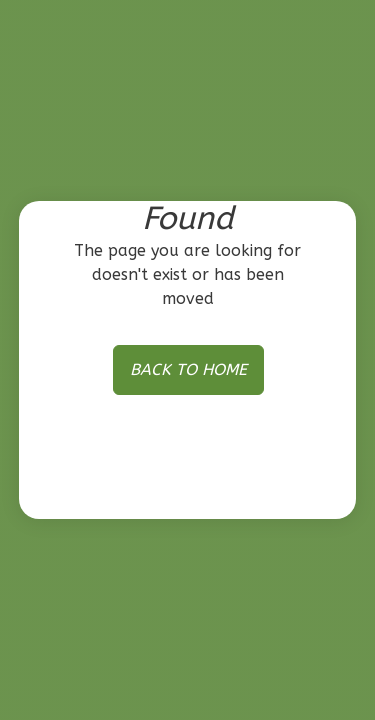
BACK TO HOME (188, 369)
